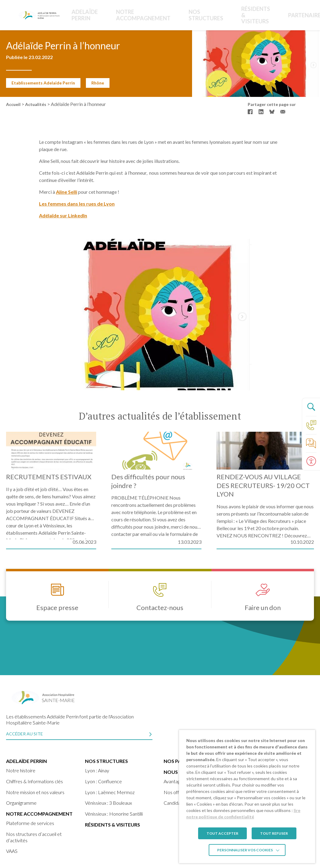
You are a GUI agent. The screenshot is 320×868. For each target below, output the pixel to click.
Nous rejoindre (281, 15)
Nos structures (170, 15)
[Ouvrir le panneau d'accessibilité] (311, 461)
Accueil (13, 104)
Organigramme (21, 803)
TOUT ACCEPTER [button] (222, 833)
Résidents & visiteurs (113, 825)
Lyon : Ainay (97, 770)
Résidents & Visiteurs (204, 15)
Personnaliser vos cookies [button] (245, 850)
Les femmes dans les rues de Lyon (77, 204)
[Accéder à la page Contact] (311, 425)
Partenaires (249, 15)
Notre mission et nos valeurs (35, 792)
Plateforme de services (30, 823)
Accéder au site (24, 734)
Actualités (36, 104)
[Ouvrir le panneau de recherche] (311, 407)
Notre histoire (21, 770)
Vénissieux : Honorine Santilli (114, 814)
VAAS (12, 851)
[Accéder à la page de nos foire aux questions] (311, 443)
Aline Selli (67, 192)
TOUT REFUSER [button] (274, 833)
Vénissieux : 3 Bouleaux (108, 803)
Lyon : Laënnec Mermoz (110, 792)
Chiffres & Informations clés (34, 781)
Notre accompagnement (127, 15)
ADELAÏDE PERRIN (83, 15)
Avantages (174, 781)
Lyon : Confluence (103, 781)
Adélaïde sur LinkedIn (63, 215)
